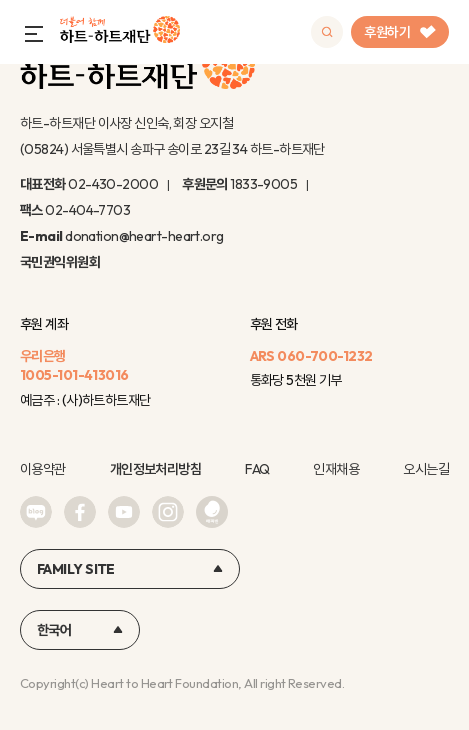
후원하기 (400, 32)
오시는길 (426, 469)
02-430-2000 (113, 184)
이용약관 (43, 469)
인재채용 (336, 469)
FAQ (257, 469)
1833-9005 (263, 184)
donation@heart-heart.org (144, 236)
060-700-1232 (324, 356)
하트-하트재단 (120, 32)
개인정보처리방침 (156, 469)
